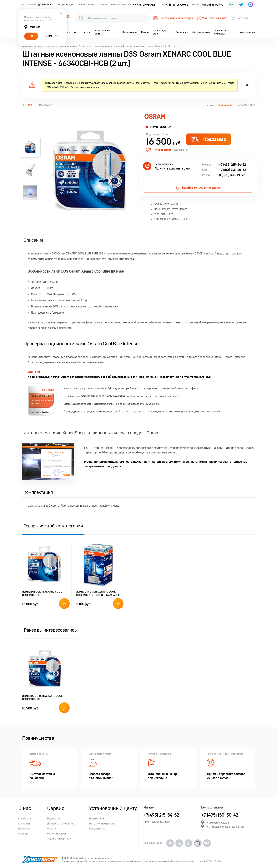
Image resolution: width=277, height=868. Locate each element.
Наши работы (86, 5)
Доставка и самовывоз (61, 824)
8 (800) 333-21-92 (213, 5)
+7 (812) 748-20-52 (177, 5)
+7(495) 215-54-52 (161, 815)
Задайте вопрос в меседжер (198, 188)
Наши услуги (96, 819)
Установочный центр (212, 18)
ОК (31, 36)
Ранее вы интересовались (50, 630)
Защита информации (60, 839)
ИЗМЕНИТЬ (52, 36)
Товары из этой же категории (53, 526)
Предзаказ (208, 139)
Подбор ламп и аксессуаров (173, 18)
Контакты (116, 5)
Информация (66, 5)
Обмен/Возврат (57, 834)
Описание (45, 105)
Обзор (28, 105)
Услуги (69, 32)
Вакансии (24, 829)
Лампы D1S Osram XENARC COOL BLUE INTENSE (42, 593)
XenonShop (40, 860)
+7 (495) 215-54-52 (144, 5)
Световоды (182, 32)
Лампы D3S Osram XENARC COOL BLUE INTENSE (42, 698)
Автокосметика (201, 32)
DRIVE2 (207, 843)
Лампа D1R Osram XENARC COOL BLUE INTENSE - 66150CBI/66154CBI (98, 593)
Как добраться (98, 829)
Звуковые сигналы (220, 32)
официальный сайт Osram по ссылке (103, 396)
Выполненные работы (102, 824)
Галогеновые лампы (103, 32)
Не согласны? (181, 150)
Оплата (52, 829)
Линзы (145, 32)
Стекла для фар (160, 32)
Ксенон (87, 32)
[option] (89, 171)
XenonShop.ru (82, 858)
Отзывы (102, 5)
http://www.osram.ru (58, 87)
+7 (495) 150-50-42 (220, 815)
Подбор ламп (55, 819)
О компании (25, 819)
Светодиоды (130, 32)
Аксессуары (248, 32)
